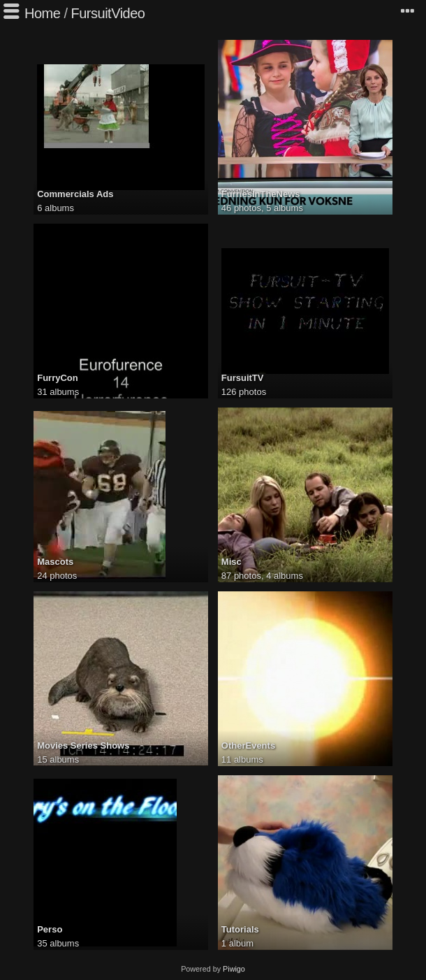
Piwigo (234, 969)
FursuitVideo (108, 13)
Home (42, 13)
